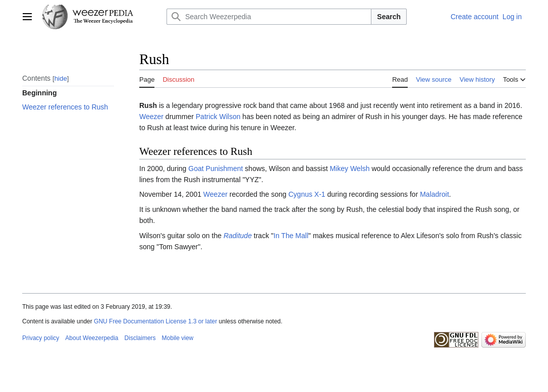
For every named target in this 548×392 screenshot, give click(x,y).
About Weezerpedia (92, 338)
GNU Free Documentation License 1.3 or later (155, 321)
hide (61, 78)
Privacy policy (41, 338)
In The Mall (291, 236)
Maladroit (434, 194)
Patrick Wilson (218, 117)
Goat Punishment (215, 169)
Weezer (151, 117)
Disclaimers (140, 338)
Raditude (238, 236)
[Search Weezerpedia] (269, 17)
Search (389, 17)
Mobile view (178, 338)
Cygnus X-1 (307, 194)
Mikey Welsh (349, 169)
